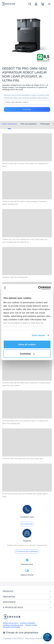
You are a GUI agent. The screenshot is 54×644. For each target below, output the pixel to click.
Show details (39, 335)
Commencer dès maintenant (27, 551)
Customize (27, 354)
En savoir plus (27, 524)
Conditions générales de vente (13, 625)
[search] (30, 4)
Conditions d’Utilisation (27, 623)
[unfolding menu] (51, 592)
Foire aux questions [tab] (29, 124)
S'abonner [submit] (27, 109)
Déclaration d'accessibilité (12, 627)
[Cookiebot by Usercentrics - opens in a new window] (38, 288)
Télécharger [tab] (45, 124)
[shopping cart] (43, 4)
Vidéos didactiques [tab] (9, 124)
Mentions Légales (31, 625)
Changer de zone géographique (21, 633)
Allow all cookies (27, 344)
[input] (27, 102)
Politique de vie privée (10, 623)
